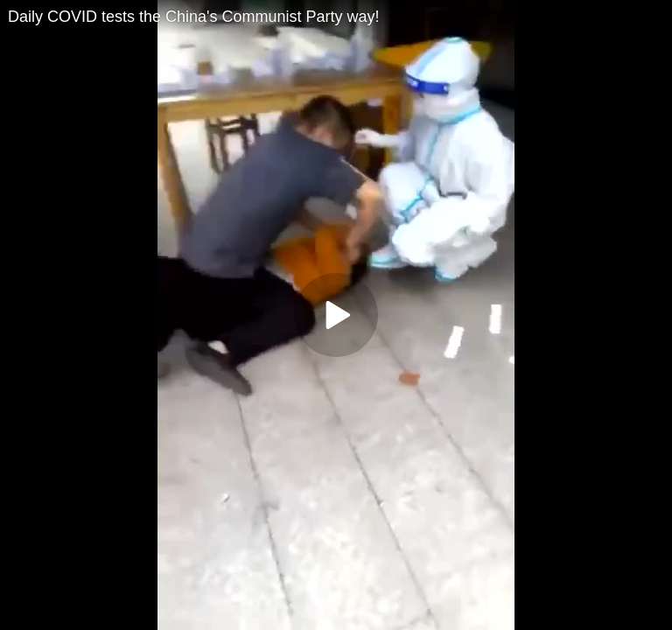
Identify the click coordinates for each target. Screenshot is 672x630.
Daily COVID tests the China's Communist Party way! (194, 17)
